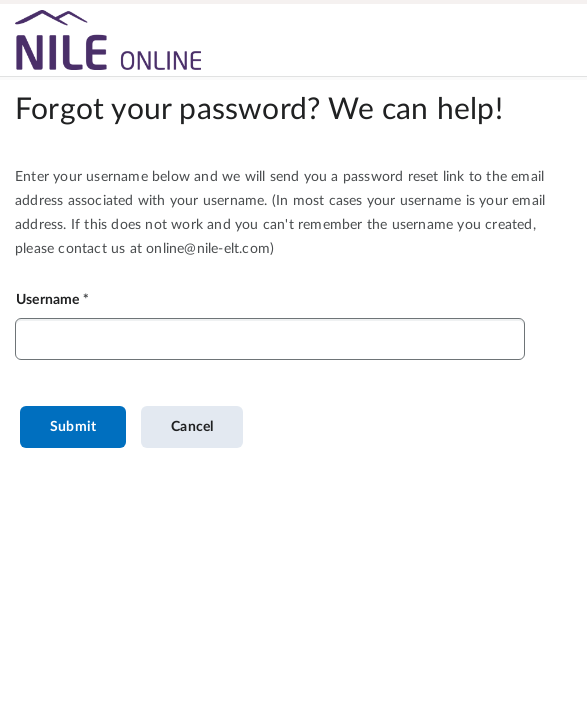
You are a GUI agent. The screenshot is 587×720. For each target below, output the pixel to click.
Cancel (192, 427)
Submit (73, 427)
